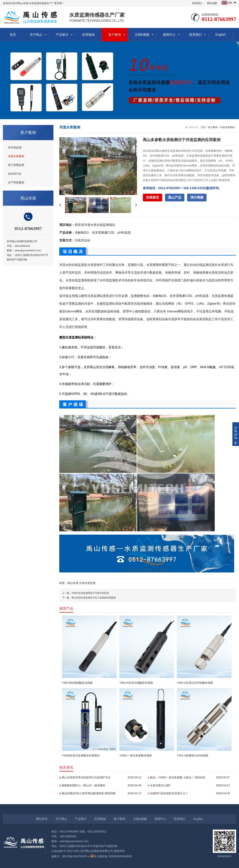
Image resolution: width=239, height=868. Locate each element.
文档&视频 (142, 35)
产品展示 (62, 35)
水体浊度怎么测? (190, 785)
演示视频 (197, 197)
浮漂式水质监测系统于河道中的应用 (90, 593)
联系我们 (197, 3)
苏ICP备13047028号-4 (76, 856)
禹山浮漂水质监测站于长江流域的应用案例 (94, 598)
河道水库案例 (16, 156)
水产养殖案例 (16, 182)
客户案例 (115, 35)
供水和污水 (15, 174)
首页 (13, 35)
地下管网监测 (16, 165)
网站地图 (212, 3)
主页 (203, 127)
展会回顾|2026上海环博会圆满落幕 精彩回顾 (102, 793)
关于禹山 (36, 35)
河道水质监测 (87, 583)
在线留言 (153, 197)
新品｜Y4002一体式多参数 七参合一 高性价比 (190, 777)
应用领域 (88, 35)
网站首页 (42, 819)
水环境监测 (15, 147)
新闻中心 (169, 35)
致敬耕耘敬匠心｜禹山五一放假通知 (102, 785)
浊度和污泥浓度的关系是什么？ (190, 793)
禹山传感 (73, 583)
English (221, 35)
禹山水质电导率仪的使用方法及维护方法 (102, 777)
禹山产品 (175, 197)
